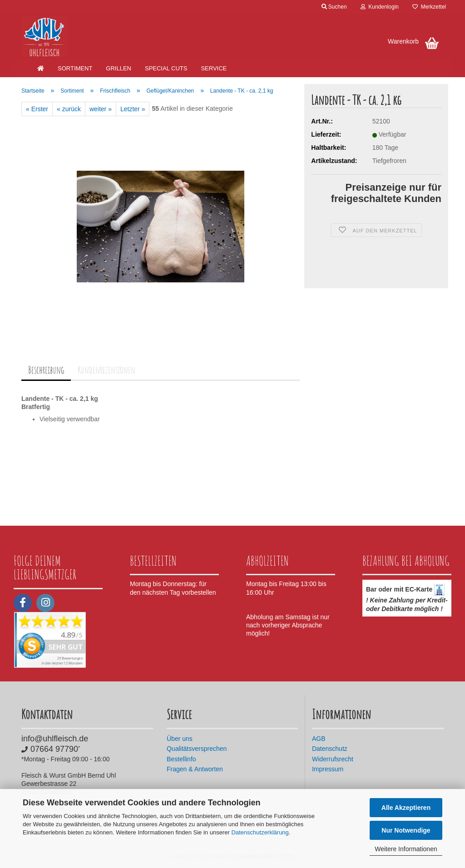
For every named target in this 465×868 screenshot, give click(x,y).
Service (214, 68)
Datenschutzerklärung (260, 832)
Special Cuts (166, 68)
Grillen (119, 68)
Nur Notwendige (406, 830)
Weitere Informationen (406, 849)
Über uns (180, 739)
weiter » (101, 109)
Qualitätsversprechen (197, 749)
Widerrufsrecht (333, 759)
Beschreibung (46, 370)
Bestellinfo (181, 759)
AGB (319, 739)
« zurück (69, 109)
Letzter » (133, 109)
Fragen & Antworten (195, 769)
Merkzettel (429, 7)
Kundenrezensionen (106, 370)
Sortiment (75, 68)
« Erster (37, 109)
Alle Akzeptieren (406, 808)
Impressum (328, 769)
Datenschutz (330, 749)
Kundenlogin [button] (380, 7)
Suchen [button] (334, 7)
